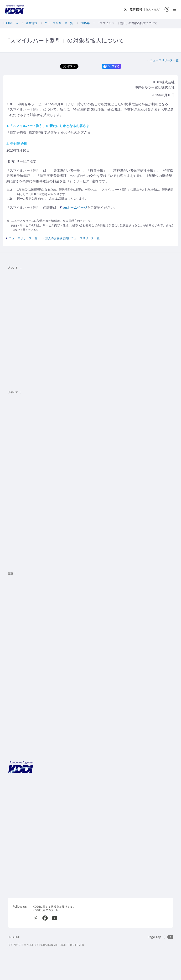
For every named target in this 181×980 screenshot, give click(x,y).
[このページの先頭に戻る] (160, 937)
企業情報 (31, 23)
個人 (148, 10)
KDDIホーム (11, 23)
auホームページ (73, 207)
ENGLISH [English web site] (14, 937)
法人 (157, 10)
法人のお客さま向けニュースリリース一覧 (72, 238)
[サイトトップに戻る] (14, 9)
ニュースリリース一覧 (59, 23)
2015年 (85, 23)
